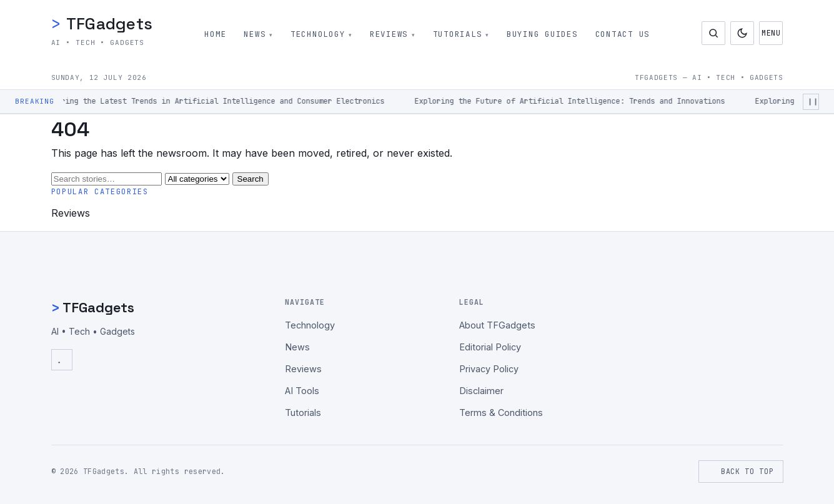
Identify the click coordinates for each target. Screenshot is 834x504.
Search (251, 179)
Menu (772, 33)
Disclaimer (481, 391)
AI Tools (302, 391)
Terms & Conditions (501, 413)
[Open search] (713, 33)
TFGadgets (102, 24)
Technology (318, 34)
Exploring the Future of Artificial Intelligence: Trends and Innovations (573, 101)
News (255, 34)
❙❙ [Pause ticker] (813, 101)
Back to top (741, 471)
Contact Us (623, 34)
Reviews (389, 34)
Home (215, 34)
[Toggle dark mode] (742, 33)
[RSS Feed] (62, 360)
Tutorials (458, 34)
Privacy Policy (489, 369)
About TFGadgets (497, 325)
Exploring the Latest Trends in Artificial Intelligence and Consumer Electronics (215, 101)
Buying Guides (543, 34)
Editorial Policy (490, 347)
